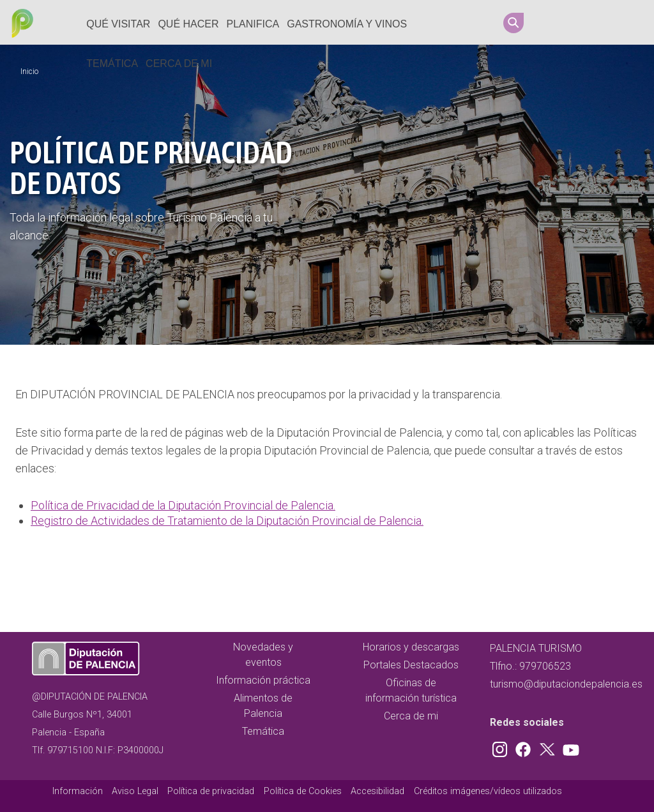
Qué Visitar (118, 24)
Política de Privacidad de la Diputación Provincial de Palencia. (183, 505)
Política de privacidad (211, 791)
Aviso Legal (135, 791)
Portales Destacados (411, 665)
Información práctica (263, 680)
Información (78, 791)
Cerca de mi (179, 64)
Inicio (29, 71)
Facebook (578, 22)
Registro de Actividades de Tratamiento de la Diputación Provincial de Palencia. (227, 521)
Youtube (627, 22)
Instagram (554, 22)
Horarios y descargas (411, 647)
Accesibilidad (377, 791)
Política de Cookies (303, 791)
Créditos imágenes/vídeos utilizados (488, 791)
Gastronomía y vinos (347, 24)
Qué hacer (188, 24)
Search (513, 23)
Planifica (253, 24)
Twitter (602, 22)
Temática (112, 64)
